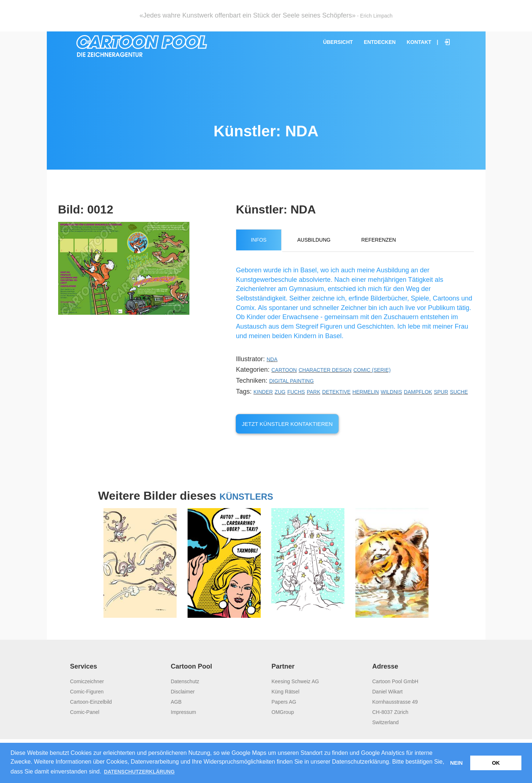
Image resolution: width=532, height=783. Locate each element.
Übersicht (338, 42)
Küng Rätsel (286, 692)
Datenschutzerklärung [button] (139, 772)
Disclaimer (183, 692)
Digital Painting (291, 381)
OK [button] (496, 763)
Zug (280, 392)
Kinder (263, 392)
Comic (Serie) (372, 370)
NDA (272, 359)
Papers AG (284, 702)
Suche (459, 392)
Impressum (183, 712)
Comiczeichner (87, 681)
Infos (259, 240)
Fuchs (296, 392)
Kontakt (419, 42)
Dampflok (418, 392)
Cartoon (284, 370)
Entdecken (380, 42)
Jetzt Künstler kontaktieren (287, 424)
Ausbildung (314, 240)
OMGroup (283, 712)
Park (314, 392)
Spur (441, 392)
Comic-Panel (85, 712)
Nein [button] (456, 763)
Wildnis (391, 392)
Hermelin (366, 392)
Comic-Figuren (87, 692)
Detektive (336, 392)
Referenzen (379, 240)
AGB (176, 702)
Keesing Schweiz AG (295, 681)
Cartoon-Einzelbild (91, 702)
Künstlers (246, 497)
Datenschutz (185, 681)
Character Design (325, 370)
